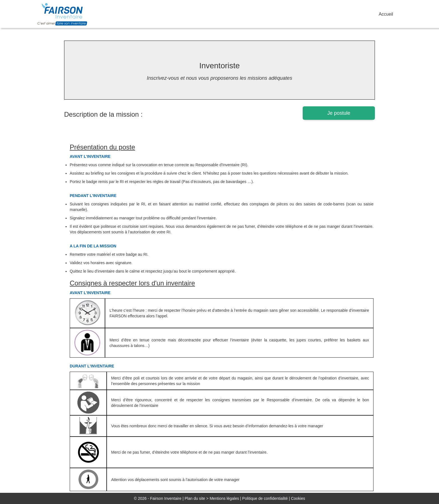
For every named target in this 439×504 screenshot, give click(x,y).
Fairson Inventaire (166, 498)
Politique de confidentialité (265, 498)
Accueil (386, 14)
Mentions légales (224, 498)
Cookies (298, 498)
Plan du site (195, 498)
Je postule (339, 113)
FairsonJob (66, 14)
